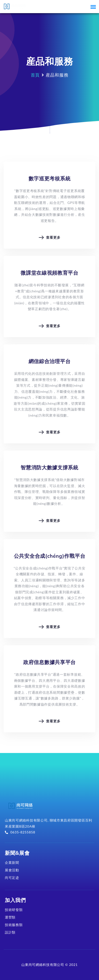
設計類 (10, 932)
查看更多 (50, 241)
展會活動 (12, 870)
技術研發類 (14, 910)
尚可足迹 (12, 878)
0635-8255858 (20, 832)
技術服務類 (14, 925)
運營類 (10, 917)
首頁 (35, 75)
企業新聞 (12, 862)
